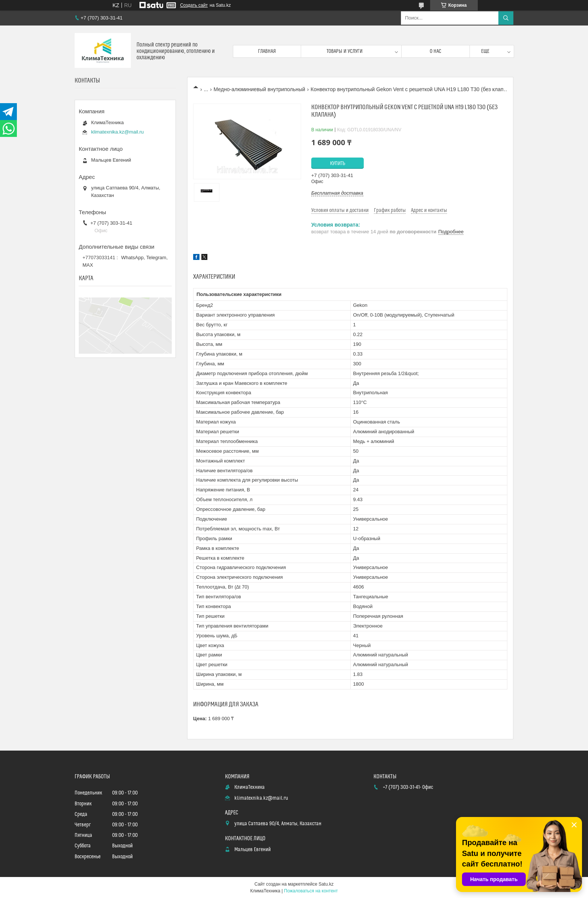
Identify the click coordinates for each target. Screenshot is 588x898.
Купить (338, 164)
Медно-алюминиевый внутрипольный (259, 89)
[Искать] (506, 18)
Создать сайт (194, 5)
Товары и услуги (345, 51)
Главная (267, 51)
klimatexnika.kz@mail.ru (117, 132)
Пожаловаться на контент (311, 891)
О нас (436, 51)
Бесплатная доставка (337, 193)
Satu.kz (326, 884)
